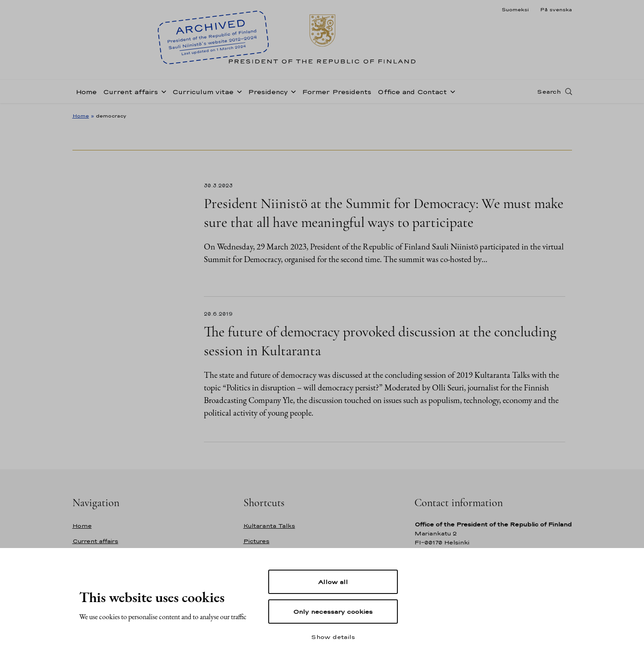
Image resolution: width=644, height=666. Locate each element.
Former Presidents (337, 92)
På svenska (556, 9)
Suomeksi (515, 9)
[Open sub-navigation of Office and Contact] (451, 91)
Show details (333, 637)
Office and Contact (412, 92)
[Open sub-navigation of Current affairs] (162, 91)
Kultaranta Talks (269, 526)
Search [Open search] (549, 91)
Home (86, 92)
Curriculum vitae (203, 92)
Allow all (333, 582)
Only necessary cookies (333, 612)
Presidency (268, 92)
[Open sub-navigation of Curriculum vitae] (238, 91)
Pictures (257, 541)
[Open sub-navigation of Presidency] (292, 91)
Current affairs (131, 92)
